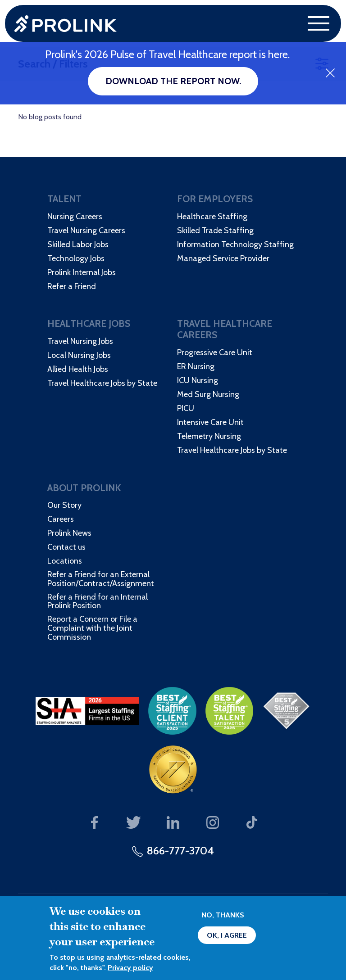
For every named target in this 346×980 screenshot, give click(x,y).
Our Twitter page (134, 823)
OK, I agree (227, 935)
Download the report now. (173, 81)
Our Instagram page (212, 823)
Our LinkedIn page (173, 823)
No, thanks (223, 915)
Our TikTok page (252, 823)
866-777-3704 (180, 851)
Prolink (66, 24)
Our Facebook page (94, 823)
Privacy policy (130, 968)
